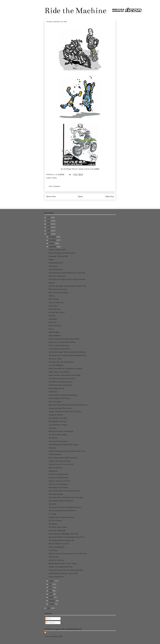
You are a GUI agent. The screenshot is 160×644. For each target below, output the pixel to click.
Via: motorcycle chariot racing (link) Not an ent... (65, 507)
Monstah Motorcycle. (56, 263)
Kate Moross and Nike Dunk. (59, 478)
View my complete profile (53, 636)
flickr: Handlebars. (55, 336)
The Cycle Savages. (55, 521)
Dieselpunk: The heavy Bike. (58, 256)
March (51, 597)
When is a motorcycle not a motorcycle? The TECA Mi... (68, 554)
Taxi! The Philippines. (56, 365)
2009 (49, 231)
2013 (49, 217)
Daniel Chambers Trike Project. (59, 398)
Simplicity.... (53, 448)
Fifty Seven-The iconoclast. (58, 289)
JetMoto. (52, 296)
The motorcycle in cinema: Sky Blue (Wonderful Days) (67, 355)
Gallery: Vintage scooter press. (59, 345)
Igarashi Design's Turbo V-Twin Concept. (63, 563)
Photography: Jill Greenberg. (58, 487)
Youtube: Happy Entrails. (57, 250)
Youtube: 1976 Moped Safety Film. (61, 567)
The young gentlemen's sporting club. (61, 540)
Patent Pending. (54, 332)
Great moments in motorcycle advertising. (63, 395)
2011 (49, 224)
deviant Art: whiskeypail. (57, 530)
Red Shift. (52, 316)
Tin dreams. (53, 428)
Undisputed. (53, 319)
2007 (49, 608)
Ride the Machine (75, 11)
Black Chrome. (54, 299)
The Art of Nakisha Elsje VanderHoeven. (63, 511)
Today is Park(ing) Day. (57, 547)
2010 (49, 227)
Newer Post (51, 196)
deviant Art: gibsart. (55, 402)
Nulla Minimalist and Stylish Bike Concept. (64, 445)
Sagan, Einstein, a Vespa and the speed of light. (65, 375)
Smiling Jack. (53, 471)
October (52, 243)
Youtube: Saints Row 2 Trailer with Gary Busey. (65, 412)
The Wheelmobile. (55, 454)
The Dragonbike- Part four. (58, 421)
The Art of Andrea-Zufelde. (58, 435)
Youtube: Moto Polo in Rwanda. (60, 461)
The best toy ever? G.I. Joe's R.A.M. (61, 464)
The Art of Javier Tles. (56, 303)
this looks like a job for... (57, 312)
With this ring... (54, 557)
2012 (49, 221)
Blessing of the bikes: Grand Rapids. (61, 431)
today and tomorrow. (56, 269)
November (53, 240)
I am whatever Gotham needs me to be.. (62, 378)
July (51, 584)
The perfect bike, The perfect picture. (61, 362)
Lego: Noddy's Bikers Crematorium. (61, 501)
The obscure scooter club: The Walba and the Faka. (66, 570)
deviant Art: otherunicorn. (57, 276)
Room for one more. (55, 468)
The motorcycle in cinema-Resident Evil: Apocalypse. (67, 273)
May (51, 591)
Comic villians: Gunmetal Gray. (59, 349)
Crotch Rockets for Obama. (58, 425)
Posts (48, 619)
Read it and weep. (55, 309)
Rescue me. (53, 322)
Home (80, 196)
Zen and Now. (53, 306)
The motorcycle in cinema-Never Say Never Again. (66, 497)
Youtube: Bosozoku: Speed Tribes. (60, 385)
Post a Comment (55, 186)
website (97, 169)
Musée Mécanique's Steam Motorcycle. (62, 253)
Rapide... (52, 259)
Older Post (110, 196)
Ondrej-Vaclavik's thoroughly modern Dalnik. (64, 339)
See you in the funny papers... (59, 441)
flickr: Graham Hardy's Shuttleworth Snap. (63, 458)
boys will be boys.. (55, 326)
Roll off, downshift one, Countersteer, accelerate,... (66, 369)
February (52, 601)
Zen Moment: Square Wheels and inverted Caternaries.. (68, 352)
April (51, 594)
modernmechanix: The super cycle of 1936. (63, 573)
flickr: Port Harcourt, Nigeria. (59, 293)
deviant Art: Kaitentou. (56, 560)
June (51, 587)
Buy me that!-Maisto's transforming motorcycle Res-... (67, 537)
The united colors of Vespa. (58, 527)
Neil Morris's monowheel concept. (60, 382)
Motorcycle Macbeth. (56, 494)
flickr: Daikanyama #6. (56, 388)
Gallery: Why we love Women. (59, 372)
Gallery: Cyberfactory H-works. (59, 481)
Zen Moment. (53, 266)
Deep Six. (52, 283)
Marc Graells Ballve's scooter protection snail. (64, 491)
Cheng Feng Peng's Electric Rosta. (60, 408)
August (52, 581)
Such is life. (53, 504)
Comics (54, 178)
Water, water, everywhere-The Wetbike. (62, 342)
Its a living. (52, 514)
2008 (49, 234)
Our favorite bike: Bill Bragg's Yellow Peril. (64, 534)
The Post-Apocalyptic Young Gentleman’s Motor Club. (67, 286)
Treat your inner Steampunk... (59, 484)
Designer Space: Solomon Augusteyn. (62, 517)
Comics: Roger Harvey (56, 577)
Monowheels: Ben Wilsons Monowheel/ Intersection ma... (68, 405)
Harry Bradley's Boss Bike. (58, 418)
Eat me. (51, 329)
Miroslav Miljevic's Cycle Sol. (59, 544)
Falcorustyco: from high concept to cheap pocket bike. (67, 279)
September (53, 247)
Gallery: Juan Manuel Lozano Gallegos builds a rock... (67, 451)
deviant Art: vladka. (55, 359)
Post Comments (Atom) (85, 203)
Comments (50, 623)
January (52, 604)
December (53, 237)
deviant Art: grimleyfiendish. (58, 474)
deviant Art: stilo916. (56, 415)
